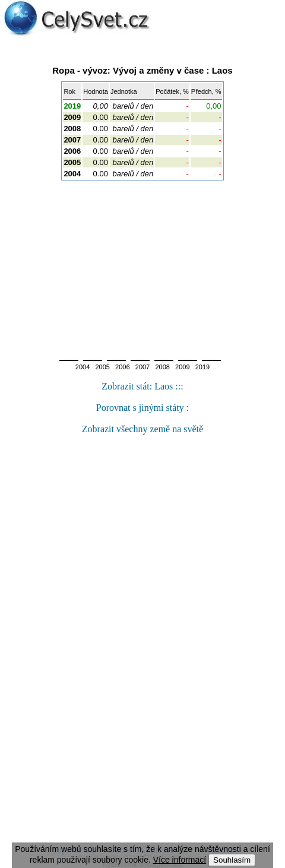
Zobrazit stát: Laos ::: (142, 386)
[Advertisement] (142, 267)
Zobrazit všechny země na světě (142, 429)
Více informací (180, 860)
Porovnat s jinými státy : (142, 408)
